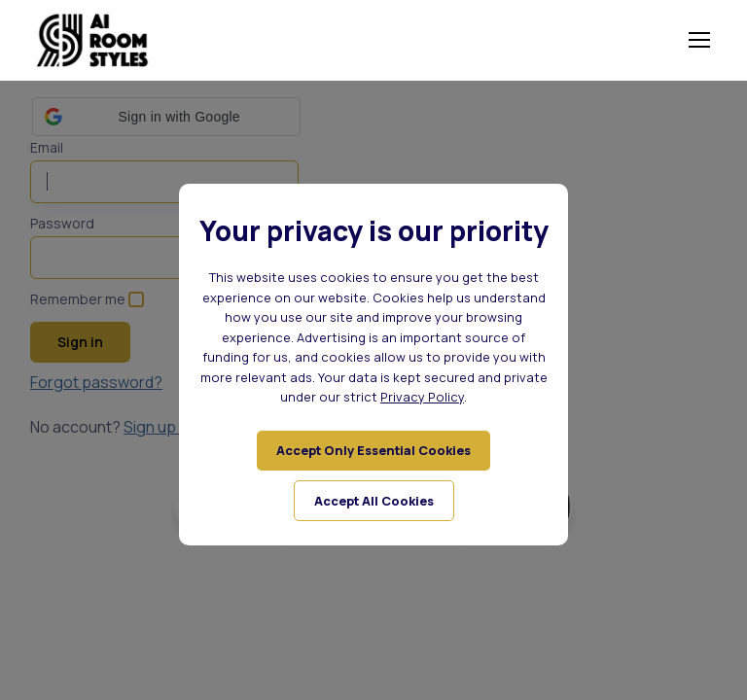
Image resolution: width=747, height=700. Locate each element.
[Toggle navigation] (698, 40)
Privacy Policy (422, 397)
